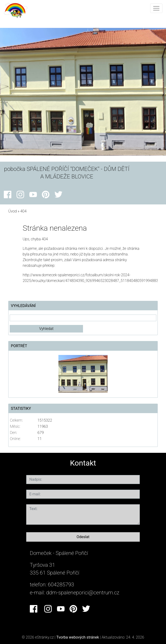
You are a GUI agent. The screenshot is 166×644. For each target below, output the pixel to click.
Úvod (13, 211)
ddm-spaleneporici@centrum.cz (83, 592)
